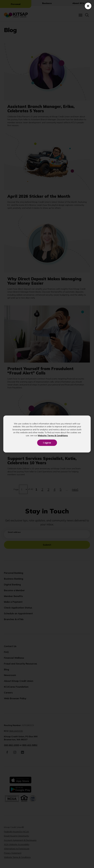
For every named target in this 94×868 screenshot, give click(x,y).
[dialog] (47, 434)
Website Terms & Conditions (53, 435)
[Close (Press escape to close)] (88, 6)
